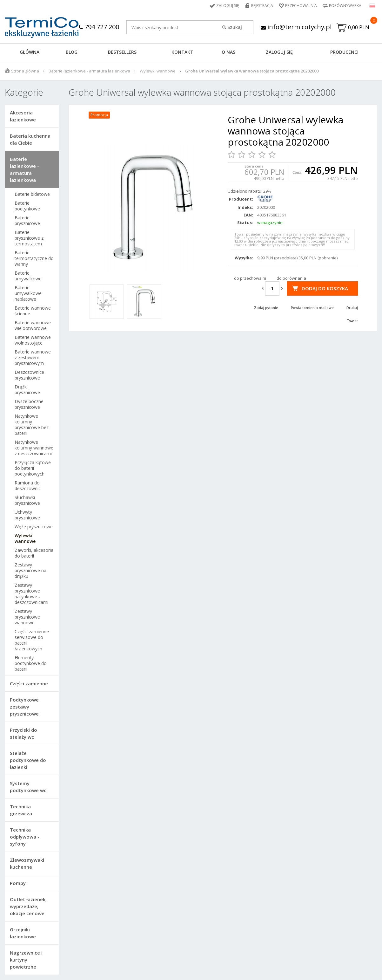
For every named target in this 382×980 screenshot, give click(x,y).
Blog (72, 52)
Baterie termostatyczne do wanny (34, 258)
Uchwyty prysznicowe (27, 515)
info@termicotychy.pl (296, 27)
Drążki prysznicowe (27, 390)
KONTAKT (182, 52)
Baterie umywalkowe (28, 276)
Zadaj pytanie (266, 308)
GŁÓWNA (30, 52)
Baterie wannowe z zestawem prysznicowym (33, 358)
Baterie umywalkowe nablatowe (28, 293)
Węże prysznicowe (34, 527)
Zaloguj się (228, 6)
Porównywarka (345, 6)
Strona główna (25, 71)
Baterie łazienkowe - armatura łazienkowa (89, 71)
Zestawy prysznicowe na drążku (30, 571)
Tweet (352, 321)
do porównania (291, 278)
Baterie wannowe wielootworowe (33, 326)
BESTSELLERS (122, 52)
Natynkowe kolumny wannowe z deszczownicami (34, 448)
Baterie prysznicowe (27, 221)
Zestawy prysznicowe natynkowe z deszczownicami (31, 594)
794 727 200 (99, 27)
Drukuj (352, 308)
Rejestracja (262, 6)
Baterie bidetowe (32, 194)
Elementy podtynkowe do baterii (31, 663)
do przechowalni (250, 278)
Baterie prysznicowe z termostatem (29, 238)
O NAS (228, 52)
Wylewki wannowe (158, 71)
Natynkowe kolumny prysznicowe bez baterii (32, 425)
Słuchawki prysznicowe (27, 500)
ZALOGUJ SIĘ (279, 52)
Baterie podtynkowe (27, 206)
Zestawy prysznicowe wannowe (27, 617)
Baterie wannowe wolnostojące (33, 340)
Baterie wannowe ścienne (33, 311)
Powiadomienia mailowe (312, 308)
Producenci (344, 52)
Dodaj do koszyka (325, 288)
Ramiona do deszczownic (28, 486)
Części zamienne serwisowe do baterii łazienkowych (32, 640)
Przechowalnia (301, 6)
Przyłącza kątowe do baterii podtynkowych (33, 468)
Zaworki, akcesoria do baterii (34, 553)
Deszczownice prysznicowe (29, 375)
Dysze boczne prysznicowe (29, 404)
